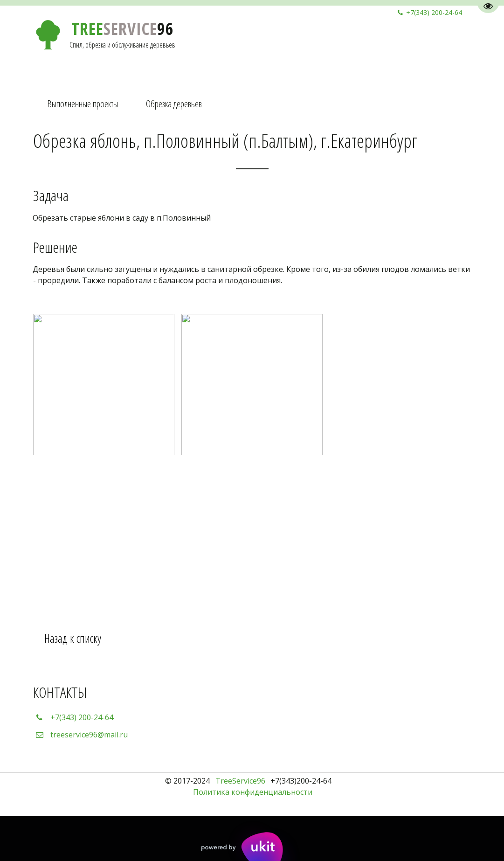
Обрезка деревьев (174, 104)
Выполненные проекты (83, 104)
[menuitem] (83, 104)
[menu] (252, 104)
